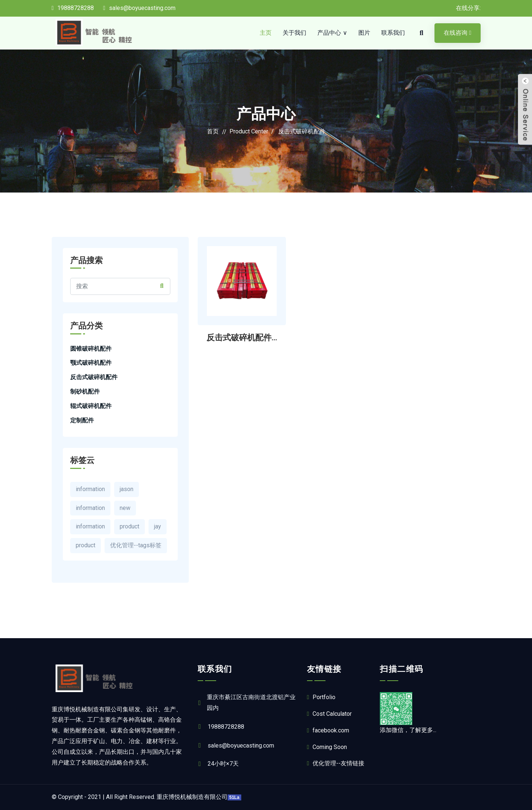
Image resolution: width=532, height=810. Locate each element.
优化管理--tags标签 (136, 545)
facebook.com (328, 730)
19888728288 (73, 8)
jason (127, 489)
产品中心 (329, 33)
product (129, 526)
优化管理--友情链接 (336, 763)
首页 (213, 131)
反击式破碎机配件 (302, 131)
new (125, 508)
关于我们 (294, 33)
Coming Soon (327, 747)
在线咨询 (458, 33)
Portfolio (321, 697)
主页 (266, 33)
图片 (364, 33)
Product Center (249, 131)
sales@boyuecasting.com (139, 8)
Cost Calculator (329, 714)
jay (158, 526)
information (90, 489)
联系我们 (393, 33)
